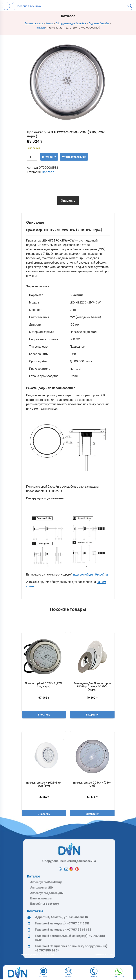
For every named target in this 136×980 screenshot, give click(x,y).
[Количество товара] (32, 157)
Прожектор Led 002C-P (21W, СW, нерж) (44, 685)
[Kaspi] (78, 959)
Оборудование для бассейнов (71, 23)
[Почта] (66, 959)
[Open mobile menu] (6, 6)
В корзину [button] (44, 715)
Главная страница (34, 23)
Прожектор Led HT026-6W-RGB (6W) (44, 784)
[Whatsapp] (60, 959)
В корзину (49, 157)
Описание (68, 201)
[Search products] (130, 6)
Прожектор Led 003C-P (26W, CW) (92, 784)
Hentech (40, 28)
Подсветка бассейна (99, 23)
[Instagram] (72, 959)
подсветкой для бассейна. (91, 575)
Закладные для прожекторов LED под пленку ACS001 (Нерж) (92, 686)
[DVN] (18, 973)
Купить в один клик (74, 157)
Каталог (50, 23)
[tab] (68, 201)
